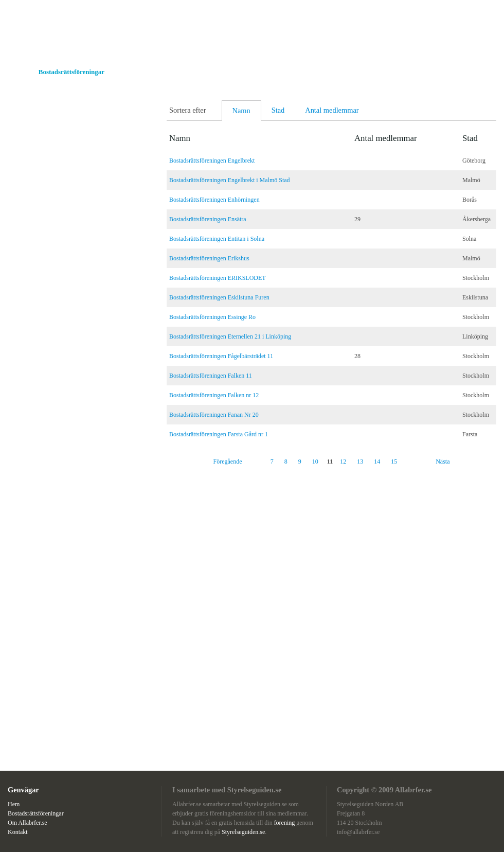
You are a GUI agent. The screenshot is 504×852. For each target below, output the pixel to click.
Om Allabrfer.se (143, 72)
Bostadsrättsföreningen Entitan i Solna (217, 239)
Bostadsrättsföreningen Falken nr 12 (214, 395)
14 (377, 461)
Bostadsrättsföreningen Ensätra (208, 219)
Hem (15, 72)
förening (285, 823)
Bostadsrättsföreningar (71, 72)
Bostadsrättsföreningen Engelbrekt (212, 161)
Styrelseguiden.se (243, 832)
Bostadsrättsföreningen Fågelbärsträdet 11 (221, 356)
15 (394, 461)
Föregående (228, 461)
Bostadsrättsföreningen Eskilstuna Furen (219, 297)
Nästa (443, 461)
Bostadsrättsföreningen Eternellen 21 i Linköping (230, 336)
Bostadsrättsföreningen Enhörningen (214, 200)
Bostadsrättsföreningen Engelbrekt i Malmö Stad (230, 180)
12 (343, 461)
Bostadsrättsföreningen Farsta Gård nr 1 (219, 434)
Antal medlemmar (332, 110)
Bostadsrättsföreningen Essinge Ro (212, 317)
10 (315, 461)
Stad (278, 110)
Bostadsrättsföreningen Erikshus (209, 258)
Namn (241, 111)
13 (360, 461)
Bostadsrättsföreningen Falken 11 (211, 376)
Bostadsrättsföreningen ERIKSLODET (218, 278)
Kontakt (194, 72)
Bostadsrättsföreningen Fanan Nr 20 (214, 415)
